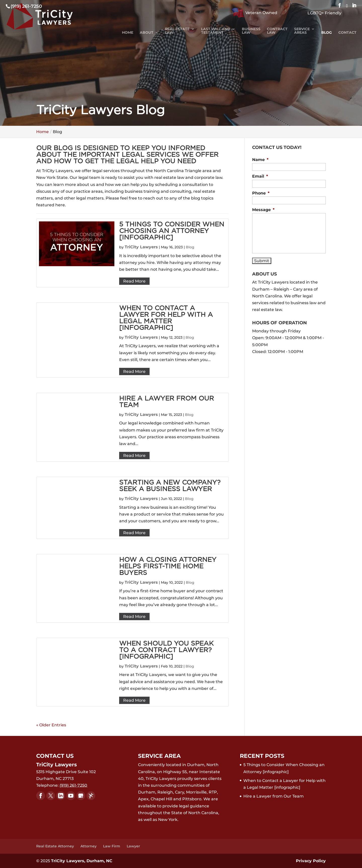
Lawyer (133, 846)
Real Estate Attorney (55, 846)
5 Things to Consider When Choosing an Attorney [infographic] (172, 231)
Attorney (88, 846)
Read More (134, 281)
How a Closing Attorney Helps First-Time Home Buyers (168, 566)
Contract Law (277, 31)
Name (260, 160)
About (147, 33)
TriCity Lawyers (141, 247)
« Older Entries (51, 725)
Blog (327, 33)
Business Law (251, 31)
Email (260, 176)
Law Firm (112, 846)
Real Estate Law (177, 31)
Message (263, 210)
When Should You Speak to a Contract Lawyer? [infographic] (166, 650)
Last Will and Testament (216, 31)
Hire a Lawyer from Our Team (274, 796)
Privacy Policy (311, 861)
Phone (261, 193)
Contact (347, 33)
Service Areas (302, 31)
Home (128, 33)
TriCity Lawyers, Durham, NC (82, 861)
